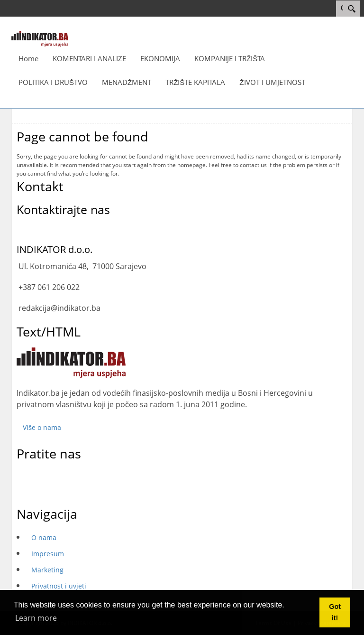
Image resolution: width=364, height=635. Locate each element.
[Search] (351, 9)
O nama (44, 537)
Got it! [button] (335, 612)
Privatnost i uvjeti (59, 586)
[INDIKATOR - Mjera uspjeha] (40, 38)
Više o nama (42, 427)
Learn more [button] (36, 618)
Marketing (47, 570)
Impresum (48, 554)
